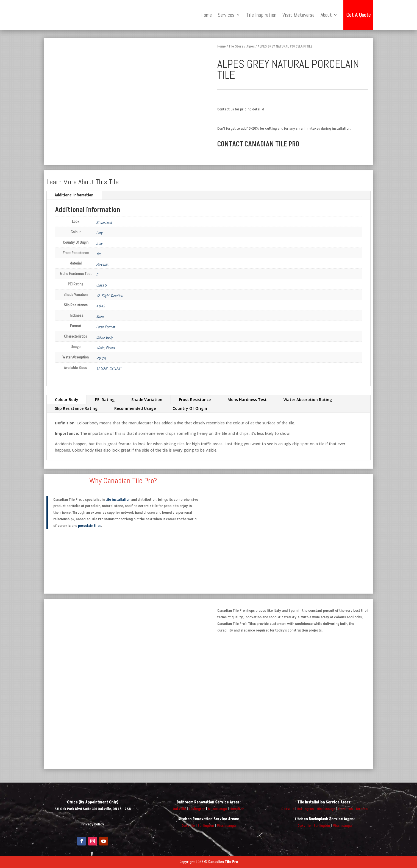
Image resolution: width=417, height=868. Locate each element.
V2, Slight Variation (109, 296)
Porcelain (103, 264)
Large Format (106, 327)
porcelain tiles (90, 526)
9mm (100, 316)
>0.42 (101, 306)
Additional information (74, 195)
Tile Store (236, 46)
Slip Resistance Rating (76, 408)
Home (206, 15)
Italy (99, 243)
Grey (99, 233)
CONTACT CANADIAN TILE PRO (258, 144)
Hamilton (237, 809)
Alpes (251, 46)
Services (226, 15)
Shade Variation (147, 400)
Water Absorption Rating (308, 400)
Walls (100, 348)
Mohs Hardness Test (247, 400)
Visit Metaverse (298, 15)
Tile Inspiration (261, 15)
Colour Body (104, 337)
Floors (110, 348)
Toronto (362, 809)
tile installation (118, 500)
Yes (99, 254)
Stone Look (104, 222)
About (326, 15)
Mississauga (217, 809)
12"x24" (102, 369)
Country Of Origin (190, 408)
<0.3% (101, 358)
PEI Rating (105, 400)
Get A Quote (358, 15)
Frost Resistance (195, 400)
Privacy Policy (93, 824)
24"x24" (115, 369)
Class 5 (101, 285)
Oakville (179, 809)
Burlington (197, 809)
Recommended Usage (135, 408)
